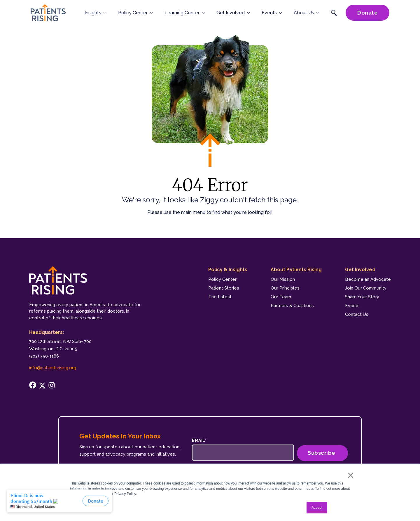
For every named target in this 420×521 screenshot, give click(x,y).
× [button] (348, 475)
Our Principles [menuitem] (285, 288)
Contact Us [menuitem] (357, 314)
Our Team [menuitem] (281, 297)
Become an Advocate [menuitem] (368, 279)
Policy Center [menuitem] (222, 279)
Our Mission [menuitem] (283, 279)
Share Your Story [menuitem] (362, 297)
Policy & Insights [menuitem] (228, 270)
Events (272, 17)
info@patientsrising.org (53, 368)
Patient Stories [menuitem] (224, 288)
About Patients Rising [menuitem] (296, 270)
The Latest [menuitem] (220, 297)
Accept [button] (317, 508)
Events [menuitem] (352, 306)
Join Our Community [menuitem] (366, 288)
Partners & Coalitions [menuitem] (292, 306)
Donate (367, 17)
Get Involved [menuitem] (360, 270)
